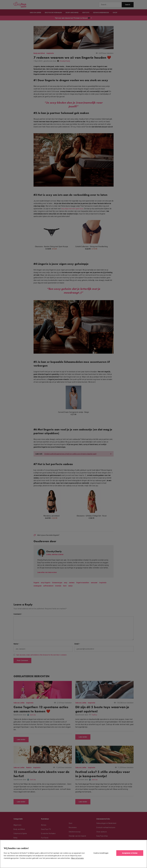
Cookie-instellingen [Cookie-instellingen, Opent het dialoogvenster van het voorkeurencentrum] (101, 853)
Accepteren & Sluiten (130, 853)
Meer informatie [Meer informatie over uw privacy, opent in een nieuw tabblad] (77, 858)
